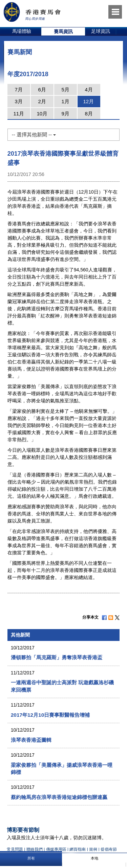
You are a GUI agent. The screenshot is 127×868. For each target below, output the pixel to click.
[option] (22, 31)
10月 (42, 114)
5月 (66, 90)
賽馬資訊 (63, 31)
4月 (89, 90)
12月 (88, 101)
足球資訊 (101, 31)
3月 (19, 101)
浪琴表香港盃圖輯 (31, 740)
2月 (42, 101)
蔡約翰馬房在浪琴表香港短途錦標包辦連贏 (59, 797)
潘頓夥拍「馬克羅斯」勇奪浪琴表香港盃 (57, 657)
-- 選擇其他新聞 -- (34, 135)
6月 (42, 90)
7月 (19, 90)
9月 (66, 114)
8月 (89, 114)
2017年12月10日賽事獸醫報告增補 (50, 715)
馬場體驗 (22, 31)
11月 (19, 114)
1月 (66, 101)
